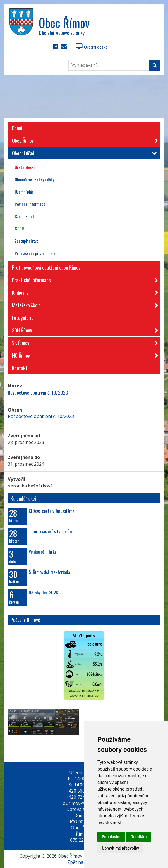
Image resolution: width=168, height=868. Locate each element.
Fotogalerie (23, 318)
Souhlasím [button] (111, 837)
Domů (17, 128)
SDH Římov (83, 329)
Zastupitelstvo (27, 241)
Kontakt (20, 368)
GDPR (19, 229)
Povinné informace (30, 204)
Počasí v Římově (25, 620)
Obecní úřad (83, 153)
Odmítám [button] (139, 837)
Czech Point (25, 216)
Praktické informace (83, 279)
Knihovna (83, 292)
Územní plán (24, 192)
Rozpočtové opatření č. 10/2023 (41, 416)
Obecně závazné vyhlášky (35, 179)
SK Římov (83, 342)
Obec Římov (83, 140)
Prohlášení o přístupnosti (35, 253)
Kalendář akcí (23, 498)
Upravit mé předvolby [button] (120, 848)
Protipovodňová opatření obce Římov (46, 267)
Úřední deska (92, 47)
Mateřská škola (83, 304)
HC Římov (83, 354)
